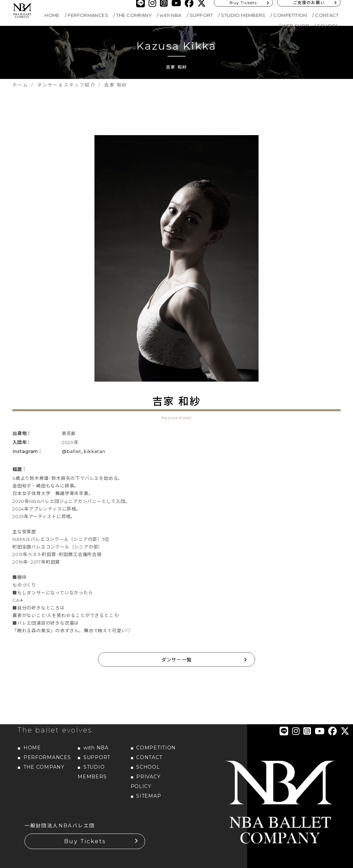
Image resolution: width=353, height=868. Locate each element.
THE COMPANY (134, 15)
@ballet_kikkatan (84, 451)
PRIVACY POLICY (146, 781)
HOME (52, 15)
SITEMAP (149, 796)
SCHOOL (328, 26)
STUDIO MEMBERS (243, 15)
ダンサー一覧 (176, 660)
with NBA (170, 15)
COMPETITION (290, 15)
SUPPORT (201, 15)
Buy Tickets (85, 841)
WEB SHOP (295, 26)
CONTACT (327, 15)
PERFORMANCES (88, 15)
